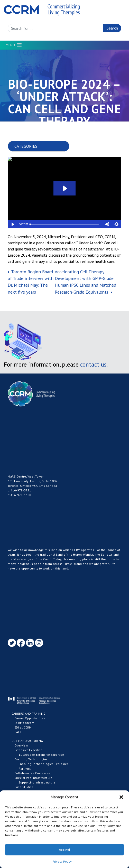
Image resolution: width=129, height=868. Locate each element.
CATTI (18, 732)
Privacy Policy (62, 861)
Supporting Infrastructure (37, 782)
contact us (93, 364)
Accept (65, 850)
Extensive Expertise (29, 750)
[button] (121, 797)
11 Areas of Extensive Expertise (41, 755)
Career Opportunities (30, 718)
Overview (21, 745)
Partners (25, 768)
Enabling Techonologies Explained (44, 764)
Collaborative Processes (32, 773)
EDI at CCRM (23, 727)
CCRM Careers (24, 723)
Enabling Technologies (31, 759)
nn (43, 146)
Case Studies (24, 787)
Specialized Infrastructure (33, 778)
